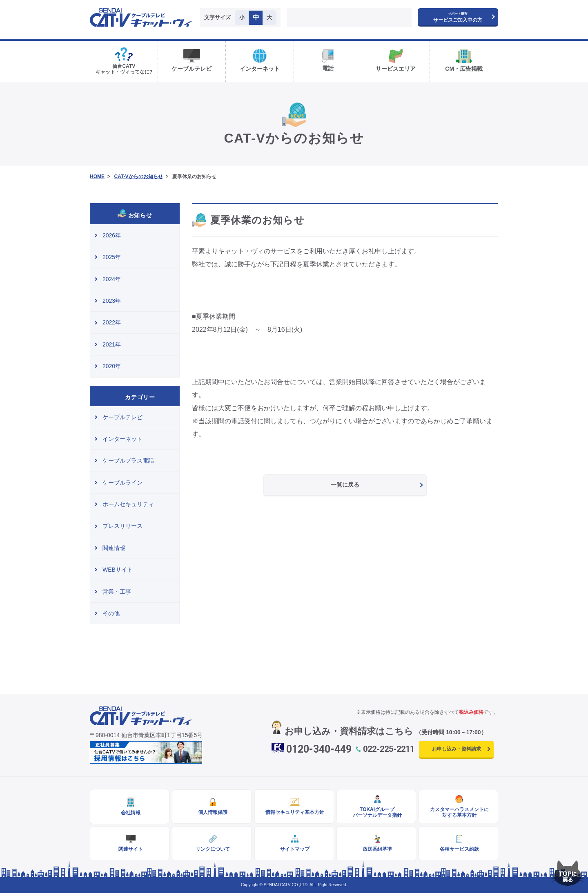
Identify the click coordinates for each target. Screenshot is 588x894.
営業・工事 (117, 592)
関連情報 (114, 548)
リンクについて (212, 850)
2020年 (112, 366)
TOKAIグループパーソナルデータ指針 (376, 813)
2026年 (112, 235)
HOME (97, 177)
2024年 (112, 279)
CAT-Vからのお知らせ (138, 177)
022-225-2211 (389, 749)
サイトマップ (294, 850)
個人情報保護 (212, 813)
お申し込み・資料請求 (457, 749)
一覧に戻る (345, 485)
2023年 (112, 301)
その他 (111, 613)
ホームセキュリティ (128, 504)
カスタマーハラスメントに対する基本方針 (459, 813)
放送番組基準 (376, 850)
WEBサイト (118, 570)
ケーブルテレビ (122, 417)
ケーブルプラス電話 (128, 460)
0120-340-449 (319, 749)
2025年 (112, 257)
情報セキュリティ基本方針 (294, 813)
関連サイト (130, 850)
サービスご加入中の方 (458, 17)
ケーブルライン (122, 483)
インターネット (122, 439)
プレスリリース (122, 526)
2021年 (112, 344)
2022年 (112, 322)
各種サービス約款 (459, 850)
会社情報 (130, 813)
